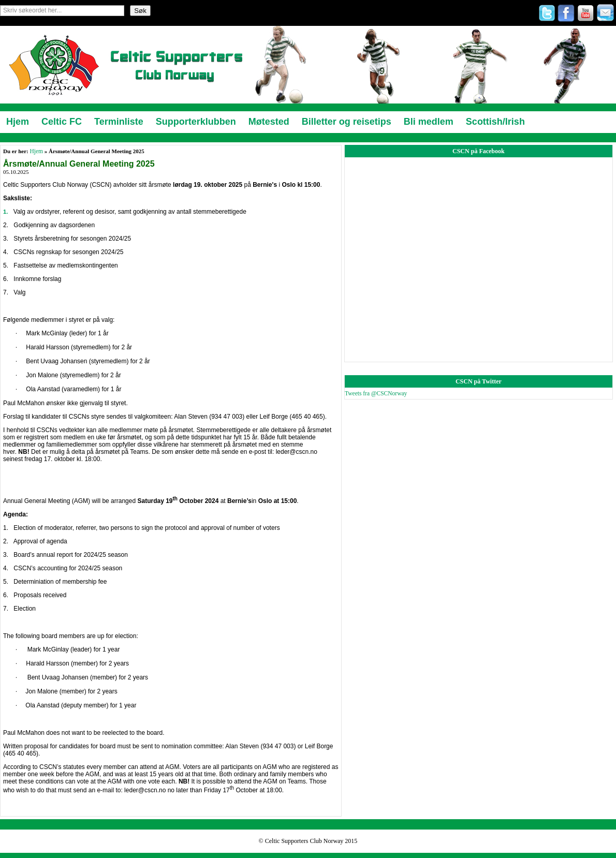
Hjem (36, 151)
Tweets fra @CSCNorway (376, 393)
